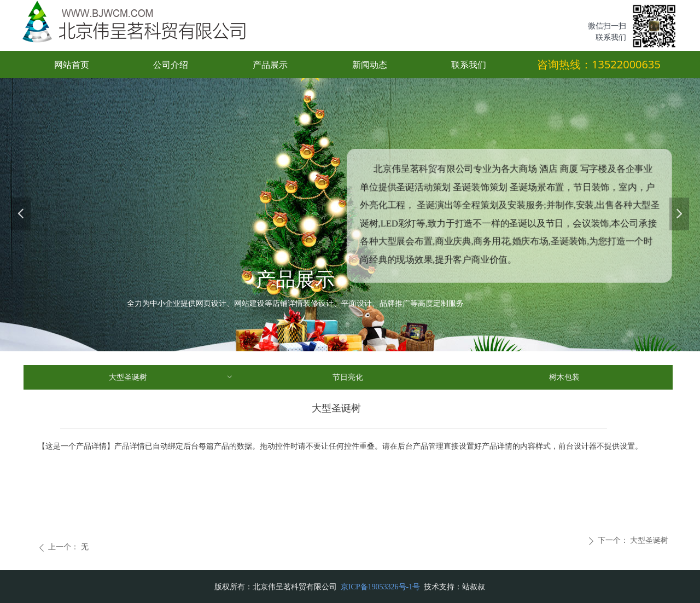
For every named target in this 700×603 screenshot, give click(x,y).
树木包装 (564, 377)
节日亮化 (348, 377)
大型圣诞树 (171, 377)
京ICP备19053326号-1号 (381, 587)
